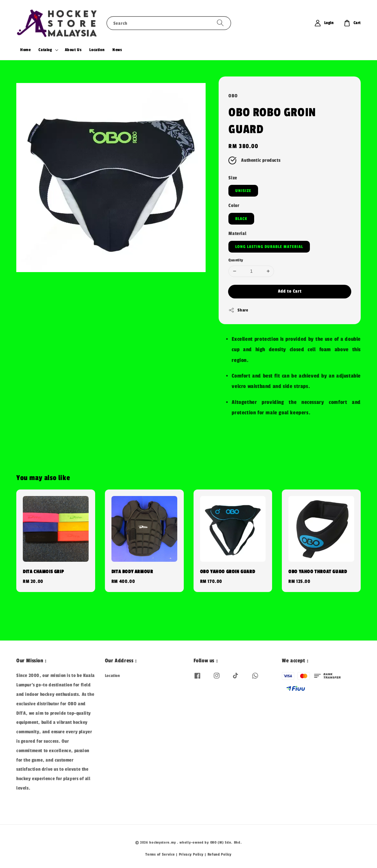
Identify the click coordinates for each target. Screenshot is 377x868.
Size (233, 178)
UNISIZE (243, 191)
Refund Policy (220, 854)
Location (97, 50)
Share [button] (238, 310)
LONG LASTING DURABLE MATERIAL (269, 247)
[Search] (220, 23)
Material (237, 234)
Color (234, 206)
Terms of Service (160, 854)
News (117, 50)
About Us (73, 50)
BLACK (241, 219)
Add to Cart (290, 291)
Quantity (236, 260)
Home (25, 50)
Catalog (45, 50)
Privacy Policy (191, 854)
